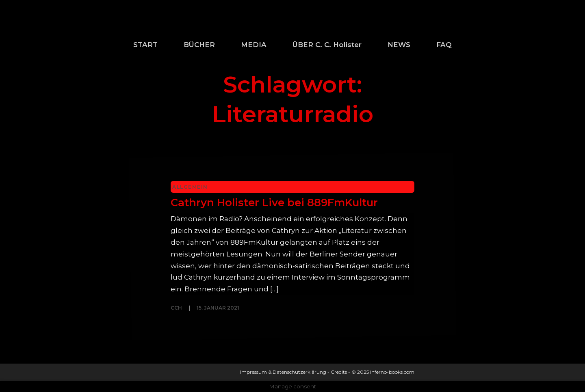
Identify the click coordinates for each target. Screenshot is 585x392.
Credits (339, 372)
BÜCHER (199, 45)
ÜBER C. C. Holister (327, 45)
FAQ (444, 45)
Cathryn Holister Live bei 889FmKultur (274, 202)
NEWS (399, 45)
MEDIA (254, 45)
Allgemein (190, 187)
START (145, 45)
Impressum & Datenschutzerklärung (283, 372)
